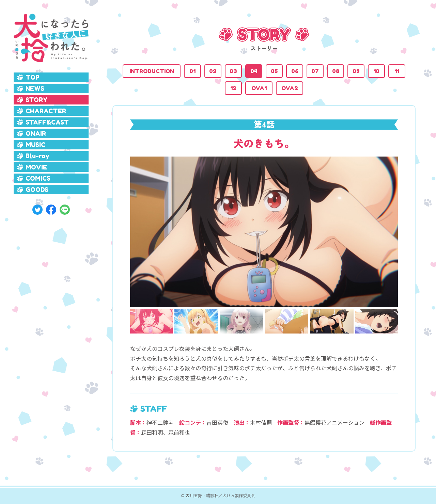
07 (315, 71)
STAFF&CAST (47, 122)
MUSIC (35, 145)
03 (233, 71)
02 (213, 71)
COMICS (38, 178)
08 (336, 71)
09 (356, 71)
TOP (33, 77)
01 (192, 71)
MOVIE (36, 167)
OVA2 (290, 88)
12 (233, 88)
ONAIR (36, 133)
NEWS (35, 88)
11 (397, 71)
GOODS (37, 190)
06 (295, 71)
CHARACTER (46, 111)
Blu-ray (37, 156)
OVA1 (259, 88)
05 (274, 71)
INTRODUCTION (152, 71)
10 (376, 71)
